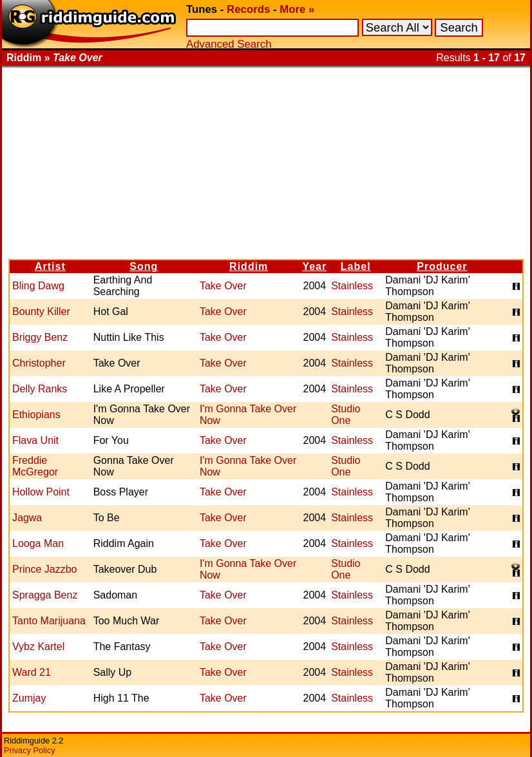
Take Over (223, 286)
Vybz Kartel (38, 647)
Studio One (346, 415)
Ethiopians (36, 415)
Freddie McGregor (35, 466)
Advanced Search (229, 44)
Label (356, 266)
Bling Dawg (38, 286)
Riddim (249, 266)
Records (248, 9)
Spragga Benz (45, 595)
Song (144, 266)
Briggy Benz (40, 337)
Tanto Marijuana (49, 621)
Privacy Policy (30, 750)
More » (297, 9)
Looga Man (38, 543)
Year (314, 266)
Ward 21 (32, 672)
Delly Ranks (40, 389)
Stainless (352, 286)
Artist (50, 266)
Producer (442, 266)
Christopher (39, 363)
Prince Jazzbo (45, 569)
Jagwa (27, 518)
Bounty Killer (41, 311)
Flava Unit (35, 440)
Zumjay (29, 698)
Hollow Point (41, 492)
